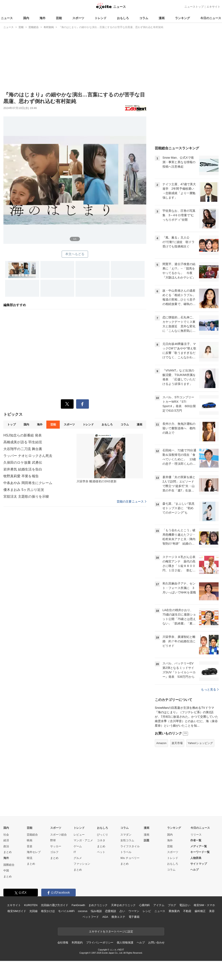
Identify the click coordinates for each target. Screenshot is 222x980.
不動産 (187, 911)
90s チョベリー (130, 858)
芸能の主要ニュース (132, 531)
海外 (43, 18)
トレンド (101, 18)
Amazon (161, 743)
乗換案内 (174, 911)
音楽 (30, 846)
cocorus (83, 911)
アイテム (159, 905)
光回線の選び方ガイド (55, 905)
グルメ (78, 858)
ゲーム (78, 846)
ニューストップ (194, 7)
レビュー (79, 835)
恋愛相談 (110, 911)
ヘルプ (194, 870)
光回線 (33, 911)
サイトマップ (199, 864)
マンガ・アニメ (83, 840)
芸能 (59, 18)
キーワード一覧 (200, 852)
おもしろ (123, 18)
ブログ (172, 905)
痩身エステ (118, 917)
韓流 (30, 858)
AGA (105, 917)
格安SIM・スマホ (204, 905)
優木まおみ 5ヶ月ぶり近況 (24, 520)
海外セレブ (34, 852)
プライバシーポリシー (100, 943)
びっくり (102, 835)
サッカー (56, 846)
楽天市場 (177, 743)
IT (75, 852)
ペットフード (91, 917)
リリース (196, 835)
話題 (147, 840)
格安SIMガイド (17, 911)
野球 (53, 840)
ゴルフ (54, 852)
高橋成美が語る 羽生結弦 (23, 472)
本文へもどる (75, 254)
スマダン (126, 835)
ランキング (182, 18)
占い (122, 911)
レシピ (147, 911)
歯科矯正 (200, 911)
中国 (6, 871)
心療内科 (144, 905)
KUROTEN (31, 905)
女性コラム (127, 840)
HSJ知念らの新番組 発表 (23, 465)
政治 (6, 846)
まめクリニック (98, 905)
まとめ (8, 852)
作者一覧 (196, 840)
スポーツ (78, 18)
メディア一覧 (199, 846)
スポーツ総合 (58, 835)
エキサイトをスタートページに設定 (111, 931)
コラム (144, 18)
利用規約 (77, 943)
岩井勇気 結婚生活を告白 (23, 499)
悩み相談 (96, 911)
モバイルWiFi (66, 911)
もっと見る (210, 689)
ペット (101, 852)
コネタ (101, 840)
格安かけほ (48, 911)
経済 (6, 840)
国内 (26, 18)
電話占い (185, 905)
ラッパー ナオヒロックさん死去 (28, 486)
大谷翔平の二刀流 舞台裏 (23, 479)
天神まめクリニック (123, 905)
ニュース (7, 18)
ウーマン (134, 911)
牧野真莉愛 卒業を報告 (21, 506)
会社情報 (63, 943)
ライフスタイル (130, 846)
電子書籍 (134, 917)
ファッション (82, 864)
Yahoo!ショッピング (200, 743)
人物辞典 (196, 858)
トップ (11, 454)
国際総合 (9, 865)
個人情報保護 (125, 943)
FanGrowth (78, 905)
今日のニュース (211, 18)
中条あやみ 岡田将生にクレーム (28, 513)
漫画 (162, 18)
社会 (6, 835)
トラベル (126, 852)
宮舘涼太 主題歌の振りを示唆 (26, 526)
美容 (212, 911)
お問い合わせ (156, 943)
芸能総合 (32, 835)
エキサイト (213, 7)
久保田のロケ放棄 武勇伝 (23, 492)
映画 (30, 840)
